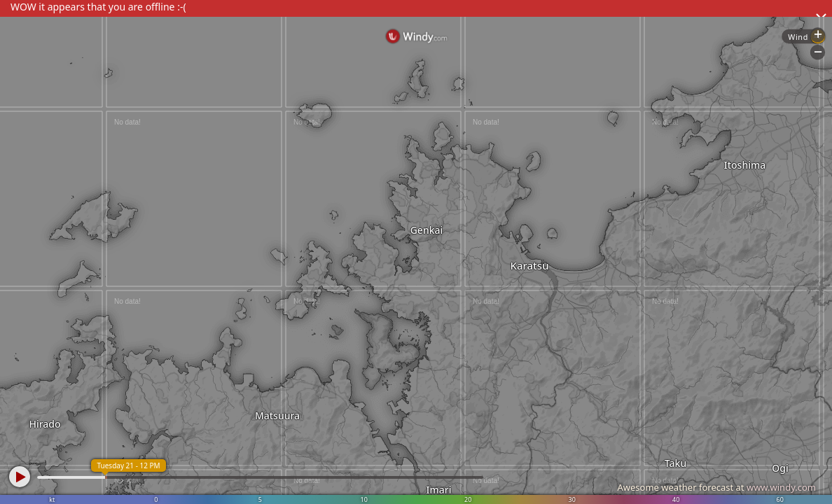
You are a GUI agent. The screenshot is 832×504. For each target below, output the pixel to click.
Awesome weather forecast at (716, 487)
